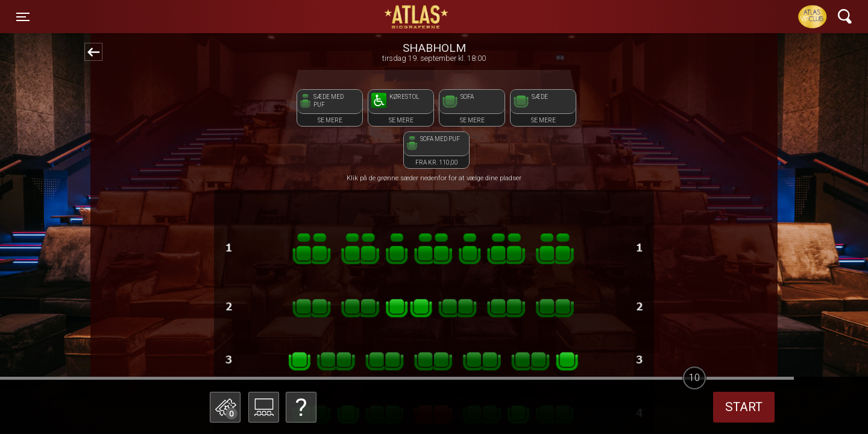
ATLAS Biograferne (417, 17)
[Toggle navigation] (23, 17)
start (744, 407)
